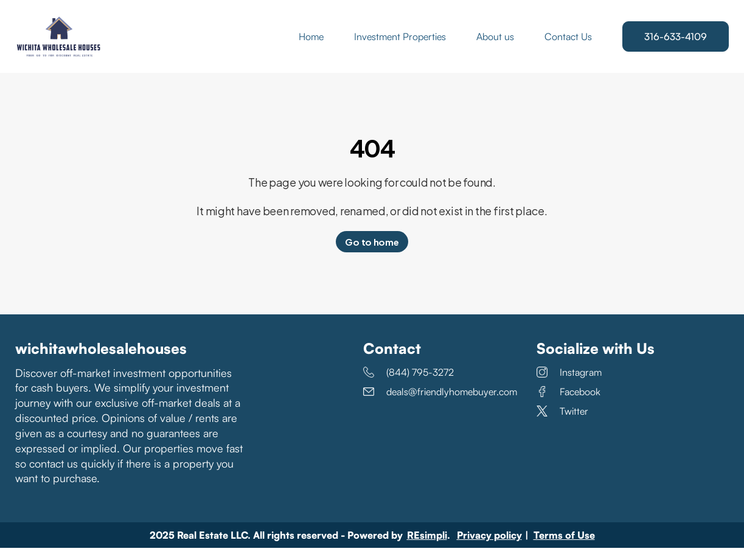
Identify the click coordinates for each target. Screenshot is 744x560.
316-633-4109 (676, 43)
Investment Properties (400, 43)
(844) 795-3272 (409, 384)
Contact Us (568, 43)
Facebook (568, 404)
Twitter (562, 423)
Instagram (569, 384)
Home (311, 43)
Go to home (372, 254)
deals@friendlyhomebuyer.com (440, 404)
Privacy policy (489, 547)
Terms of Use (564, 547)
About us (495, 43)
